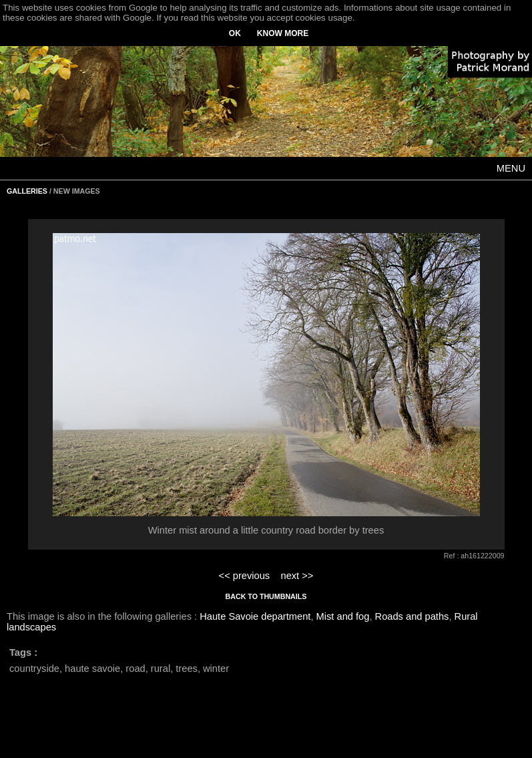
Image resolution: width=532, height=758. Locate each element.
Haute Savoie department (255, 616)
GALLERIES (27, 191)
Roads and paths (412, 616)
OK (235, 33)
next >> (297, 576)
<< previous (245, 576)
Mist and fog (343, 616)
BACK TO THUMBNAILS (266, 596)
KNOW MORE (283, 33)
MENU (511, 168)
